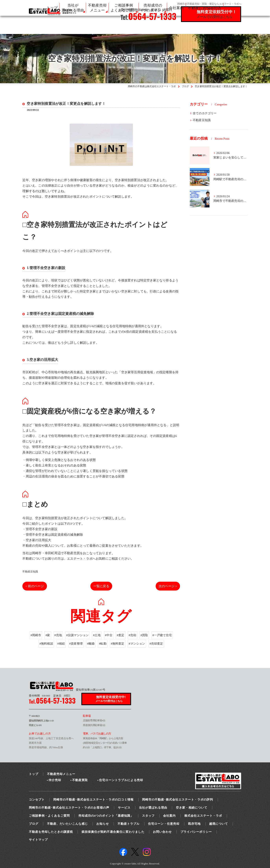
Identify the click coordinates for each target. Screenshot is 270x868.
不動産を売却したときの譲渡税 (51, 832)
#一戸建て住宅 (164, 645)
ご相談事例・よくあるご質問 (49, 816)
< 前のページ (35, 586)
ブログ (34, 824)
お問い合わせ (162, 832)
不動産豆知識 (30, 572)
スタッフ (148, 816)
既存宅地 (194, 824)
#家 (46, 645)
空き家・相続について (192, 808)
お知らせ (103, 824)
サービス (124, 808)
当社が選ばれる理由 (153, 808)
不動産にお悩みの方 (205, 8)
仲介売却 (55, 780)
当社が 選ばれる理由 (73, 8)
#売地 (56, 645)
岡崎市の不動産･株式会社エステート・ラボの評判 (178, 800)
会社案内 (176, 8)
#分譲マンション (77, 645)
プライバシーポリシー (196, 832)
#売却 (133, 645)
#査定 (121, 645)
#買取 (146, 645)
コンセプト (37, 800)
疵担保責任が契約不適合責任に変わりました (113, 832)
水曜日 (62, 696)
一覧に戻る (101, 586)
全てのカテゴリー (205, 113)
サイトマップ (38, 840)
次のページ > (168, 586)
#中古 (109, 645)
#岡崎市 (33, 645)
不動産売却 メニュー (97, 8)
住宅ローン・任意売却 (164, 824)
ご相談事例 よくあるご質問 (124, 8)
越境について (219, 824)
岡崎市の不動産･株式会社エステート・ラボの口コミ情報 (93, 800)
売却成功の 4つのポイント (153, 8)
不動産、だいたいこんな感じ (67, 824)
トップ (52, 8)
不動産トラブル (129, 824)
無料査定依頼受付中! (111, 699)
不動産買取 (80, 780)
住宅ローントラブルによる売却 (121, 780)
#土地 (97, 645)
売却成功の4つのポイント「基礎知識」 (106, 816)
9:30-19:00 (39, 696)
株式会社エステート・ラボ (203, 816)
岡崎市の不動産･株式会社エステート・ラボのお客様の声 (69, 808)
